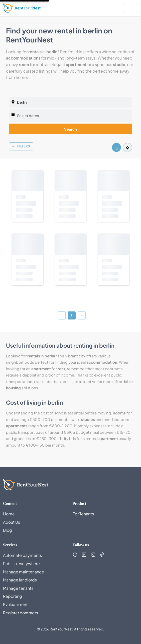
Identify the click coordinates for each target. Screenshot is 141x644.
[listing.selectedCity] (70, 102)
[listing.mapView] (127, 147)
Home (9, 514)
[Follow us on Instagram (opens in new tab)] (93, 555)
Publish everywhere (21, 563)
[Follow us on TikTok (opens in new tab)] (102, 555)
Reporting (13, 596)
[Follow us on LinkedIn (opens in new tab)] (84, 555)
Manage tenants (18, 588)
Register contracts (21, 613)
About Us (12, 522)
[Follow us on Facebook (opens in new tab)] (75, 555)
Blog (8, 530)
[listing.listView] (116, 147)
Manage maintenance (24, 572)
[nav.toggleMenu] (131, 8)
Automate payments (22, 555)
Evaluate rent (15, 604)
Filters (21, 146)
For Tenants (83, 514)
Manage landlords (20, 580)
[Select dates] (70, 116)
